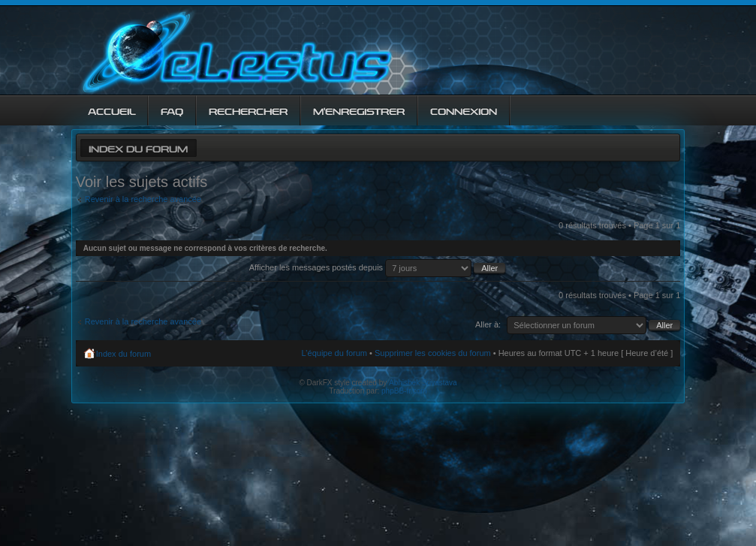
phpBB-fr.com (404, 391)
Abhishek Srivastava (423, 383)
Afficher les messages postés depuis (377, 267)
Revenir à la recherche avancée (143, 199)
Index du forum (138, 148)
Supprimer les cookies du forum (433, 353)
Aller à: (488, 324)
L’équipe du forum (334, 353)
